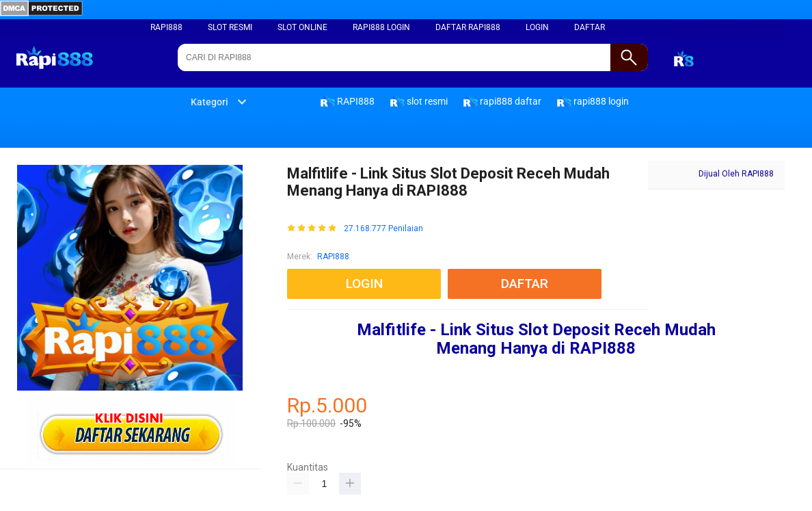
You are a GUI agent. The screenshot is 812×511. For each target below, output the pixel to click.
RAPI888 (166, 27)
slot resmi (230, 27)
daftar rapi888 (468, 27)
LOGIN (537, 27)
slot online (302, 27)
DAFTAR (590, 27)
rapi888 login (381, 27)
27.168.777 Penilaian (383, 229)
